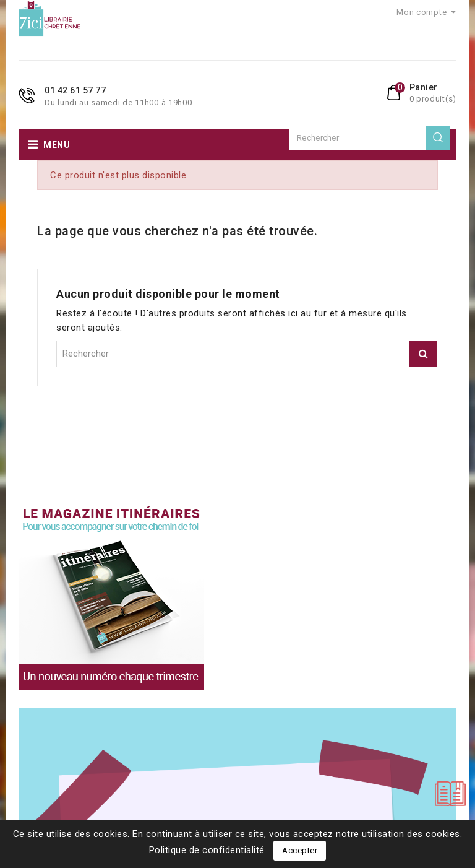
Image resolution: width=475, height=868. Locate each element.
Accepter (300, 850)
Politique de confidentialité (207, 850)
